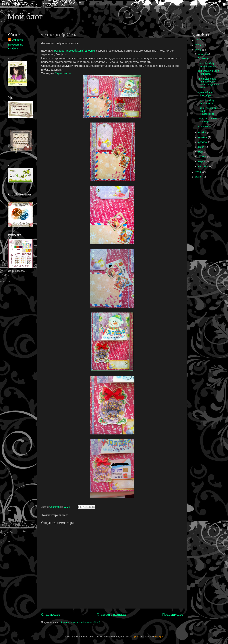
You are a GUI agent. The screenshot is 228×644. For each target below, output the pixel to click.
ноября (203, 132)
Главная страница (111, 614)
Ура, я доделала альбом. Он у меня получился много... (208, 83)
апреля (203, 156)
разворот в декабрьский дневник (75, 51)
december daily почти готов (206, 102)
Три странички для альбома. (208, 72)
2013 (198, 172)
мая (201, 152)
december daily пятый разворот (208, 65)
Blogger (159, 637)
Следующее (51, 614)
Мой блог (25, 16)
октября (203, 137)
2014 (198, 50)
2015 (198, 45)
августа (203, 142)
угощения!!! (204, 126)
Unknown (17, 40)
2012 (198, 177)
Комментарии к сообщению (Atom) (80, 622)
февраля (204, 166)
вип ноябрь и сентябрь (205, 94)
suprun (135, 637)
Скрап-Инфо (63, 73)
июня (202, 147)
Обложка (203, 58)
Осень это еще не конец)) (208, 120)
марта (202, 161)
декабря (203, 54)
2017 (198, 40)
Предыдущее (173, 614)
